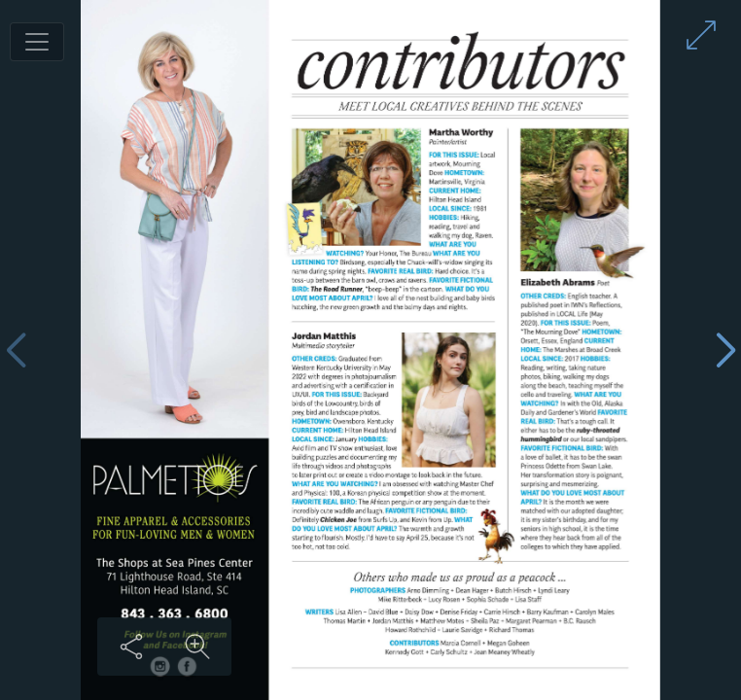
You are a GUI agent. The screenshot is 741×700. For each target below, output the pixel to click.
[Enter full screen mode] (701, 35)
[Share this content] (131, 647)
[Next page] (725, 350)
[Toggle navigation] (37, 42)
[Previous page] (16, 350)
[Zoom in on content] (197, 647)
